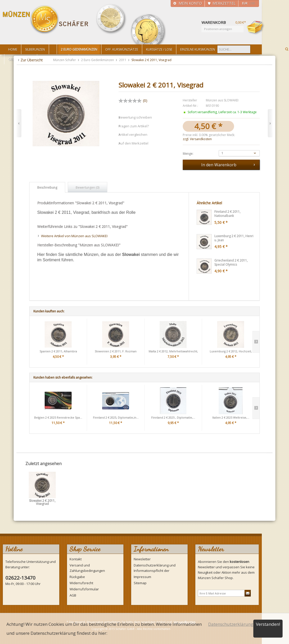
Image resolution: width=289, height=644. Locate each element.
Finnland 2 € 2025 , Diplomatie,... (173, 417)
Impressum (142, 577)
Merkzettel (224, 3)
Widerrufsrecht (81, 583)
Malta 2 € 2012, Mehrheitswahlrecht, (173, 351)
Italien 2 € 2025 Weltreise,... (231, 417)
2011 (123, 60)
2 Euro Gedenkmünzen (98, 60)
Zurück (19, 123)
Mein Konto (190, 3)
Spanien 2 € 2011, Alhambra (58, 351)
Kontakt (76, 559)
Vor (270, 123)
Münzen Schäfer (46, 20)
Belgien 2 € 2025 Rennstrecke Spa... (58, 417)
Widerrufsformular (84, 589)
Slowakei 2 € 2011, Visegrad (42, 502)
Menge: (188, 154)
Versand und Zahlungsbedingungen (87, 568)
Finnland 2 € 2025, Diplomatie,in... (116, 417)
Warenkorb (256, 27)
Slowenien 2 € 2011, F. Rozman (116, 351)
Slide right (256, 342)
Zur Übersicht (32, 60)
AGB (73, 595)
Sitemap (140, 583)
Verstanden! (268, 624)
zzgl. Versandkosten (197, 139)
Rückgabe (77, 577)
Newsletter (142, 559)
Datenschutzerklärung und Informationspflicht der (155, 568)
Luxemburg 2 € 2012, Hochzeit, (231, 351)
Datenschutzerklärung (231, 624)
